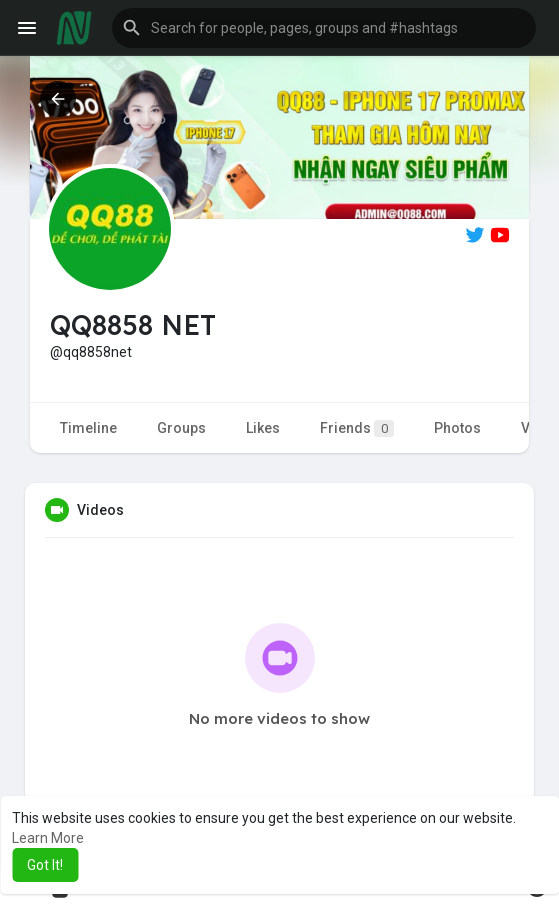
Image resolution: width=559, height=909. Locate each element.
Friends (357, 428)
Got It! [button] (45, 865)
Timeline (88, 428)
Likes (263, 428)
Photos (457, 428)
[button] (324, 28)
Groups (181, 428)
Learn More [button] (48, 838)
